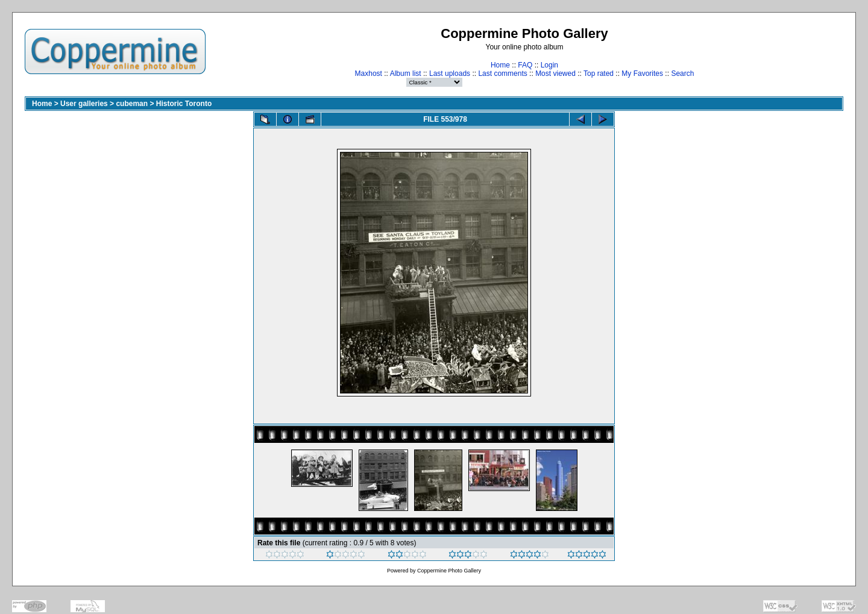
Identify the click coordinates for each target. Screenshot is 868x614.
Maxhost (369, 74)
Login (549, 65)
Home (500, 65)
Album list (406, 74)
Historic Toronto (184, 104)
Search (682, 74)
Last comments (502, 74)
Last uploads (450, 74)
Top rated (599, 74)
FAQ (525, 65)
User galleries (84, 104)
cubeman (132, 104)
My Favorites (642, 74)
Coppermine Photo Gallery (449, 571)
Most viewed (555, 74)
